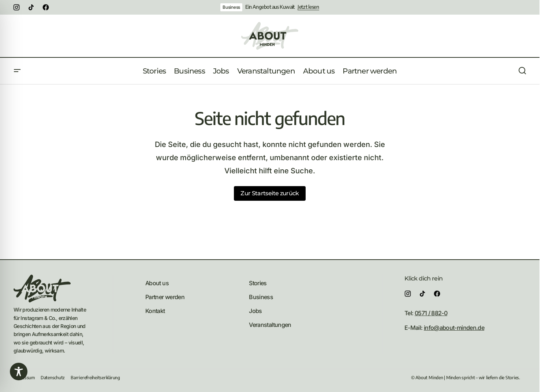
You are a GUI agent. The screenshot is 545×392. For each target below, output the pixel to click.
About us (157, 283)
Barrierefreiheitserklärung (95, 378)
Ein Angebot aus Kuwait (270, 7)
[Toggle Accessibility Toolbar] (19, 372)
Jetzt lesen (308, 7)
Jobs (255, 311)
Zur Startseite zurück (270, 193)
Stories (258, 283)
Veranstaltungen (270, 325)
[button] (17, 71)
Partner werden (165, 297)
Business (231, 7)
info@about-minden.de (454, 328)
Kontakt (155, 311)
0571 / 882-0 (431, 313)
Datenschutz (53, 378)
